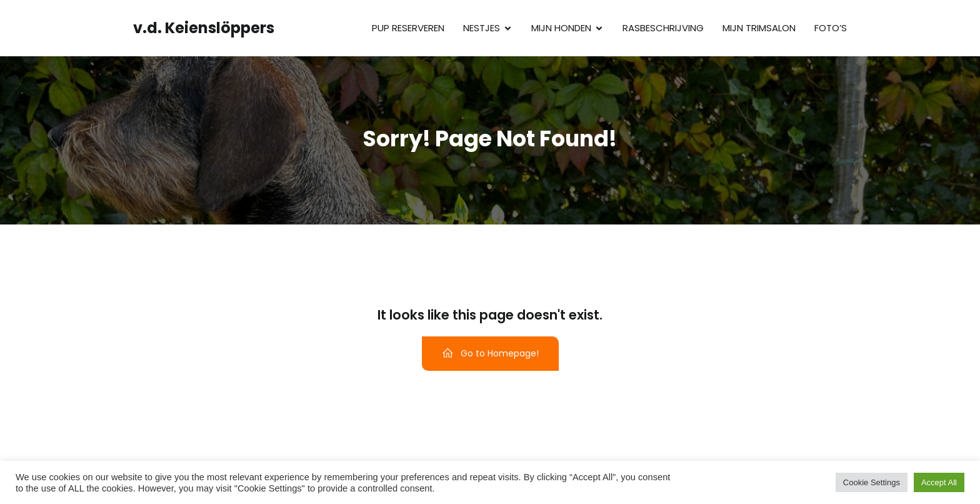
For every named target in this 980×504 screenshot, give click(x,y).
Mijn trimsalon (759, 28)
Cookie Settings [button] (872, 482)
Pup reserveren (408, 28)
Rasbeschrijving (663, 28)
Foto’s (831, 28)
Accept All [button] (939, 482)
